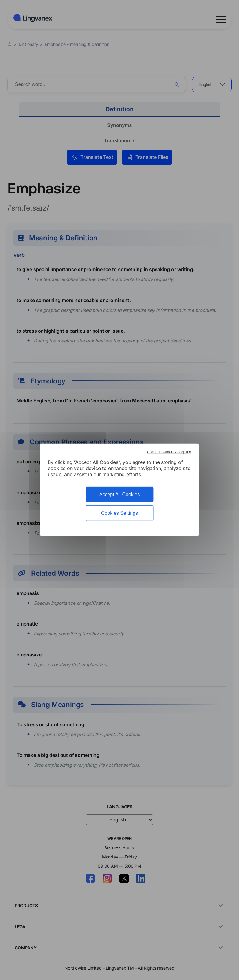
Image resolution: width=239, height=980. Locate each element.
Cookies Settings (119, 513)
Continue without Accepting (169, 452)
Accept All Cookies (120, 494)
